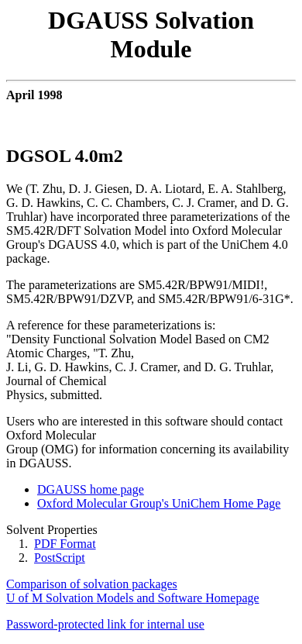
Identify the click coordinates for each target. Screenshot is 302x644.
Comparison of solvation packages (92, 584)
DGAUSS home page (91, 489)
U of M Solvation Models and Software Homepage (133, 598)
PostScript (60, 558)
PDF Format (65, 544)
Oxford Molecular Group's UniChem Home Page (159, 503)
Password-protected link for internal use (105, 624)
